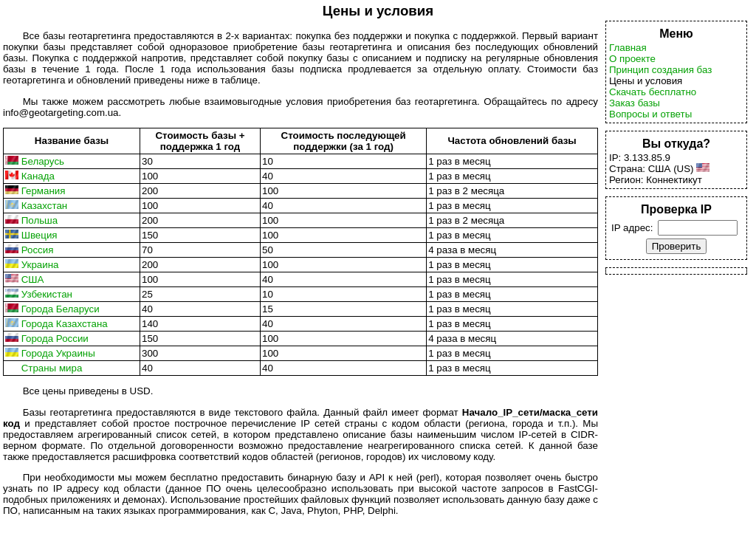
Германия (44, 191)
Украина (40, 265)
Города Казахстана (65, 324)
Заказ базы (635, 103)
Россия (38, 250)
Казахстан (44, 206)
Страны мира (52, 368)
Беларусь (43, 161)
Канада (38, 176)
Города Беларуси (61, 309)
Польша (40, 220)
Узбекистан (47, 294)
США (33, 279)
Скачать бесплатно (653, 92)
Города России (55, 339)
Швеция (39, 235)
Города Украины (58, 353)
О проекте (632, 59)
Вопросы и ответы (650, 114)
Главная (628, 48)
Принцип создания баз (660, 70)
